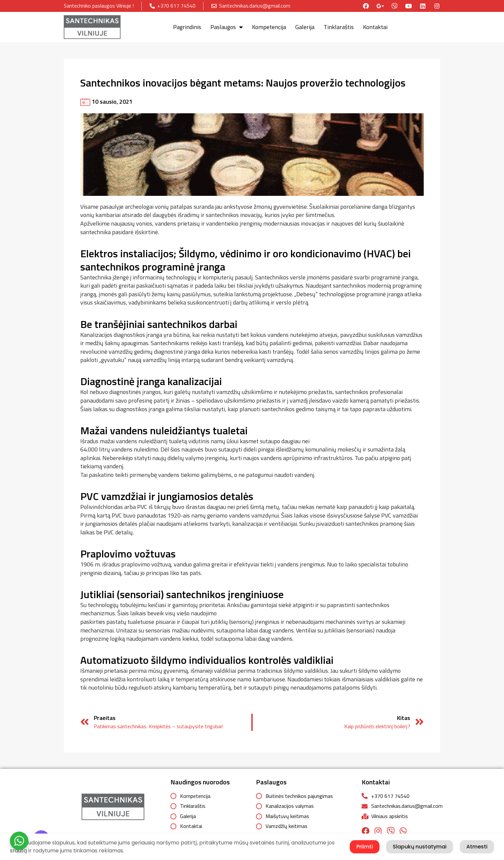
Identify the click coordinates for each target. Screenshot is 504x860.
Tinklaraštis (339, 27)
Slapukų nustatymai (420, 847)
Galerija (305, 27)
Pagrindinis (187, 27)
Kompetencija (269, 27)
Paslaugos (227, 27)
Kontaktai (375, 27)
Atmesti (477, 847)
